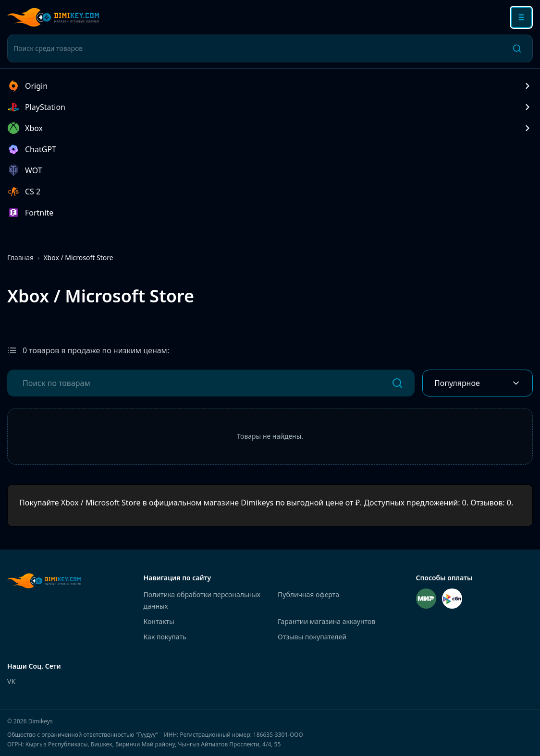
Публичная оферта (308, 594)
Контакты (159, 621)
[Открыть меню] (521, 17)
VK (11, 681)
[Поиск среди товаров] (258, 48)
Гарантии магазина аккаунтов (326, 621)
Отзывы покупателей (312, 637)
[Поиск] (517, 48)
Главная (20, 258)
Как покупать (165, 637)
